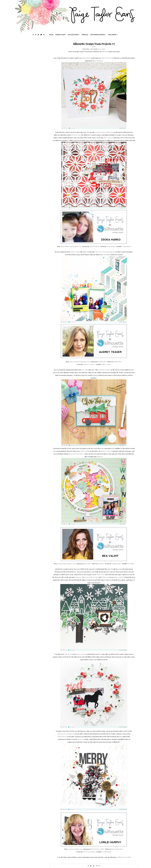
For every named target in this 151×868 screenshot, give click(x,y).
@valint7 (101, 564)
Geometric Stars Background (104, 132)
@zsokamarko (94, 246)
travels (85, 35)
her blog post (99, 61)
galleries (112, 35)
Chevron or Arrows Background (105, 252)
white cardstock (108, 138)
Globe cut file (84, 451)
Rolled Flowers (62, 737)
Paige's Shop (61, 35)
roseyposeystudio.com (75, 849)
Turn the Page (76, 135)
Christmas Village (80, 577)
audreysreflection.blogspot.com (80, 362)
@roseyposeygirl (117, 849)
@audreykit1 (102, 362)
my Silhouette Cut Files (123, 857)
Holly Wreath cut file (107, 58)
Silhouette (105, 51)
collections (73, 35)
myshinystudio (116, 564)
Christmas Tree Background (66, 734)
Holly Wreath (68, 654)
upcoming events (98, 35)
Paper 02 (82, 454)
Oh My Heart (101, 574)
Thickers (100, 457)
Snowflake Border (92, 577)
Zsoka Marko (87, 58)
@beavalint (87, 564)
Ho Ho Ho (81, 739)
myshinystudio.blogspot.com (66, 564)
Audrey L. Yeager (89, 364)
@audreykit (117, 362)
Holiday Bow (105, 577)
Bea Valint (85, 370)
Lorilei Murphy (107, 852)
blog (51, 35)
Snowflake (107, 255)
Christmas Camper (104, 370)
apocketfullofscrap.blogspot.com (71, 246)
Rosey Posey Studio (89, 852)
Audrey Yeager (75, 252)
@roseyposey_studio (97, 849)
